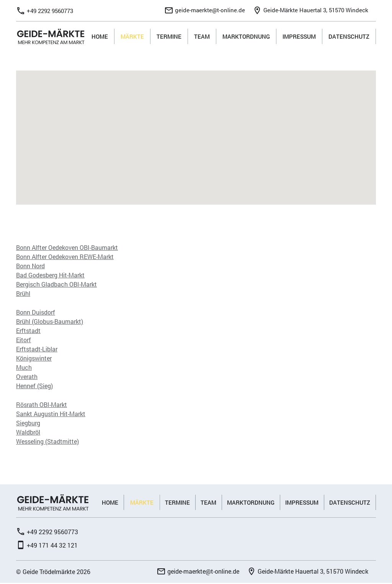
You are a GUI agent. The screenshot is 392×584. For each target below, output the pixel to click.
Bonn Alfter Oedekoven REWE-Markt (65, 257)
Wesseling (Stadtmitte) (47, 442)
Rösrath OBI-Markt (42, 405)
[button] (196, 132)
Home (100, 37)
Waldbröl (28, 433)
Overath (27, 377)
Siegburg (28, 424)
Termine (169, 37)
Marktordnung (246, 37)
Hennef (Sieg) (34, 386)
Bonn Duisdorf (36, 313)
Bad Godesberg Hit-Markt (50, 276)
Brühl (23, 294)
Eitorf (24, 340)
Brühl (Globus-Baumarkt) (50, 322)
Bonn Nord (30, 267)
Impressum (299, 37)
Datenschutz (349, 37)
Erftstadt (28, 331)
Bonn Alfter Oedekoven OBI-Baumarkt (67, 248)
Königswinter (34, 359)
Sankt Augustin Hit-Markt (51, 414)
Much (24, 368)
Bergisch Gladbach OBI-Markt (56, 285)
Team (202, 37)
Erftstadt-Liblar (37, 350)
